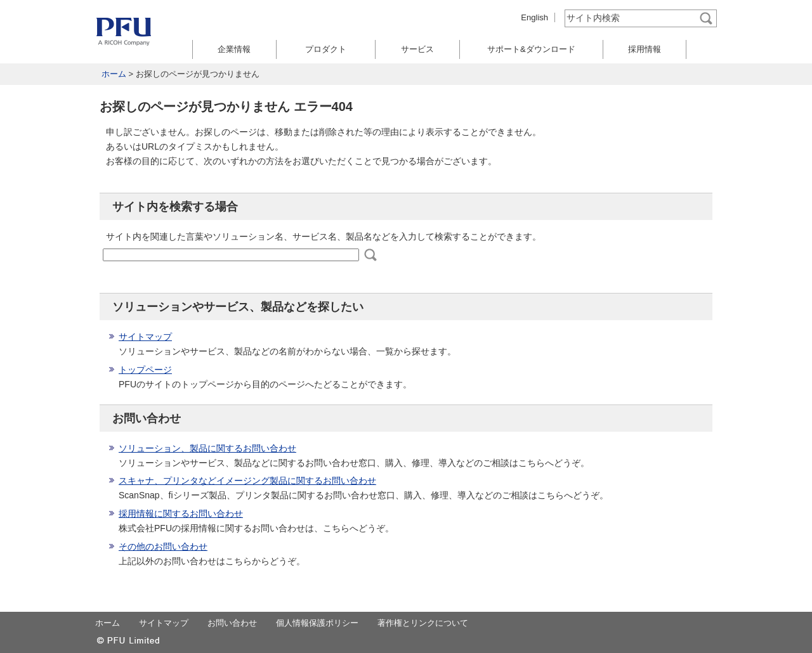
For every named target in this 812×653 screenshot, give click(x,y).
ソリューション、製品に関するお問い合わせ (207, 448)
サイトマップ (145, 337)
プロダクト (326, 49)
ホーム (114, 74)
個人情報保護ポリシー (317, 623)
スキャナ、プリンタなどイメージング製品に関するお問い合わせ (247, 481)
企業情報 (234, 49)
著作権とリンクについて (423, 623)
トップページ (145, 370)
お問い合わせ (232, 623)
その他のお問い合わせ (163, 546)
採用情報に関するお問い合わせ (181, 514)
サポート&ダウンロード (531, 49)
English (534, 17)
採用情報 (645, 49)
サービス (417, 49)
